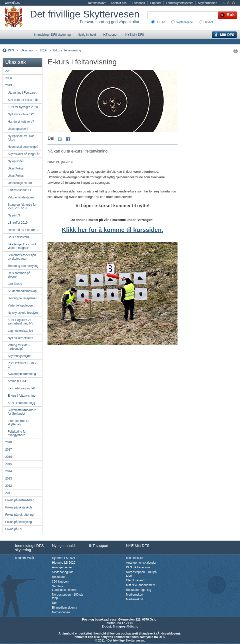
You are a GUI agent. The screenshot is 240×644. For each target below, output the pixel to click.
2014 (9, 471)
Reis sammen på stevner (19, 275)
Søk (55, 603)
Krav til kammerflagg (21, 403)
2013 (9, 479)
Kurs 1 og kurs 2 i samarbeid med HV (21, 322)
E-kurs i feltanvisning (67, 50)
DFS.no (160, 22)
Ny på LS (14, 215)
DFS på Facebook (138, 567)
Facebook (138, 3)
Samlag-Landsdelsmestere (64, 588)
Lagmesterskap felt (20, 331)
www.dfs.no (13, 3)
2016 (9, 457)
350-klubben (60, 582)
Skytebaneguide (63, 572)
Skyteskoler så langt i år (24, 154)
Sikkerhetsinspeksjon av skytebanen (22, 257)
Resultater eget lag (139, 590)
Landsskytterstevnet (179, 3)
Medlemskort (135, 595)
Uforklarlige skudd (20, 183)
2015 (9, 464)
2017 (9, 450)
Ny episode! (16, 161)
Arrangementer (62, 567)
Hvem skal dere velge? (23, 147)
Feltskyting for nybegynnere (17, 433)
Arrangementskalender (141, 563)
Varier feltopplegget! (21, 306)
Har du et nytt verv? (21, 122)
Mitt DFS (227, 35)
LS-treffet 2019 (18, 223)
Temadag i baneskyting (23, 266)
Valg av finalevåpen (21, 197)
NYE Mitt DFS (135, 35)
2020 (9, 78)
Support (155, 3)
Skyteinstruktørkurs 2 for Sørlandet (22, 412)
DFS (11, 50)
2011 (9, 493)
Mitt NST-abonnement (141, 585)
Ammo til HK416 (19, 381)
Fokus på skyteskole (19, 507)
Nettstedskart (97, 3)
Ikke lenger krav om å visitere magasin (22, 246)
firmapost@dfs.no (125, 627)
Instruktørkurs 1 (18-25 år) (23, 365)
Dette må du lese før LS (24, 230)
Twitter (60, 139)
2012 (9, 486)
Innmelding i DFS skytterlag (52, 35)
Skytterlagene (184, 22)
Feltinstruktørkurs (19, 190)
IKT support (110, 35)
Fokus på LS (14, 529)
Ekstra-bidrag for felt (21, 388)
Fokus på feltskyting (18, 522)
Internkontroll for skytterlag (19, 423)
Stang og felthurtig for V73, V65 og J (22, 206)
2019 (43, 50)
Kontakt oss (119, 3)
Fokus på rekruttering (19, 515)
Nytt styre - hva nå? (21, 114)
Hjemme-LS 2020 (64, 563)
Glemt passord (136, 580)
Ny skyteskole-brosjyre (23, 313)
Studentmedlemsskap (22, 291)
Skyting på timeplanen (22, 298)
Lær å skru (15, 284)
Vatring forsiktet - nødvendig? (19, 347)
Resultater (59, 577)
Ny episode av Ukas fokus (21, 138)
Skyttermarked (208, 3)
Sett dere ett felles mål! (23, 100)
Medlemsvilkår (25, 558)
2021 (9, 71)
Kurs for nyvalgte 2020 (23, 107)
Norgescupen (61, 612)
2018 (9, 442)
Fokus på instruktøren (20, 500)
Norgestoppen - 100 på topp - (67, 596)
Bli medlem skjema (65, 608)
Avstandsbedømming (22, 374)
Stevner (208, 22)
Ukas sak (27, 50)
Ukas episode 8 (18, 129)
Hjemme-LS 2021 (64, 558)
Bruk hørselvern (18, 237)
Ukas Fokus (16, 168)
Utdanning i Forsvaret (22, 93)
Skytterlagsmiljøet (20, 356)
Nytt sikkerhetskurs (20, 338)
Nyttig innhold (87, 35)
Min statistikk (135, 558)
